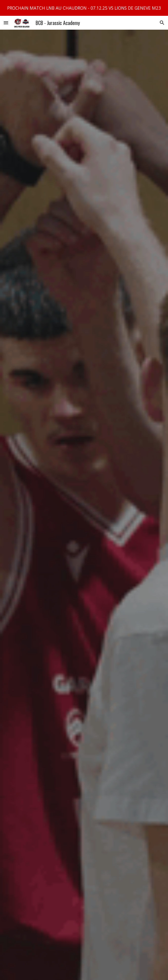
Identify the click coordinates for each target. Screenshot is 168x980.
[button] (6, 23)
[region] (84, 8)
